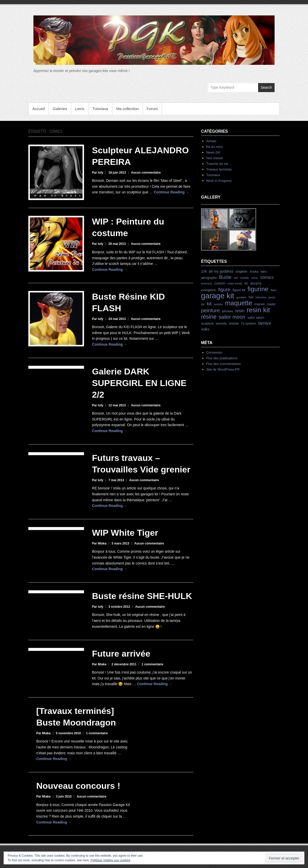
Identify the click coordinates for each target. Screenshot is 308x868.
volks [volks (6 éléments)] (205, 329)
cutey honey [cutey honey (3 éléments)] (235, 283)
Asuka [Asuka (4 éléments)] (254, 272)
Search (266, 87)
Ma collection (128, 109)
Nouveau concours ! (78, 786)
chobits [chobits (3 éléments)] (244, 278)
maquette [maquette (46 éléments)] (239, 303)
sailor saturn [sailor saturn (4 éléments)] (256, 318)
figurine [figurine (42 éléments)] (258, 289)
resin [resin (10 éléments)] (240, 311)
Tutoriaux (100, 109)
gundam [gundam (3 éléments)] (241, 297)
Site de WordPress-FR (223, 369)
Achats (211, 141)
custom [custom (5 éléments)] (220, 283)
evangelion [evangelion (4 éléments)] (209, 290)
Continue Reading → (171, 192)
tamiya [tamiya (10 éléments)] (265, 323)
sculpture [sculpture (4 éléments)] (207, 324)
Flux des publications (222, 358)
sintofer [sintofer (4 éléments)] (234, 324)
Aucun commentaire (146, 173)
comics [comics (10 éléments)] (267, 277)
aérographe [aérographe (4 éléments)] (209, 278)
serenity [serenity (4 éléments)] (221, 324)
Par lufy (98, 173)
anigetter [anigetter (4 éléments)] (242, 272)
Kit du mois (214, 147)
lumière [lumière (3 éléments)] (218, 304)
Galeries (60, 109)
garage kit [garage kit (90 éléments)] (218, 296)
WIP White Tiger (125, 533)
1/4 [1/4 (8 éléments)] (204, 271)
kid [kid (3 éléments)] (203, 304)
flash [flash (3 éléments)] (274, 290)
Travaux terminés (219, 169)
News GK (213, 152)
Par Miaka (99, 543)
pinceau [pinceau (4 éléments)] (228, 311)
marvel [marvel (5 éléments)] (260, 304)
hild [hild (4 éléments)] (251, 297)
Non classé (214, 158)
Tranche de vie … (219, 164)
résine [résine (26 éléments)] (209, 317)
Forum (152, 109)
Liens (80, 109)
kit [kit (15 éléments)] (209, 304)
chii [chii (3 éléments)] (236, 278)
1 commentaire (153, 664)
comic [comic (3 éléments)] (255, 278)
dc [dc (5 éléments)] (246, 283)
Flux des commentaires (223, 364)
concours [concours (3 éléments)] (207, 283)
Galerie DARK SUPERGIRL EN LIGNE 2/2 (139, 383)
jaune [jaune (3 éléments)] (272, 297)
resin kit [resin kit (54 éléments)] (258, 310)
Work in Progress (219, 181)
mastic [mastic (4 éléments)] (271, 304)
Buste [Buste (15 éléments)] (225, 277)
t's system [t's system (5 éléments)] (249, 323)
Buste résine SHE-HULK (142, 596)
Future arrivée (121, 654)
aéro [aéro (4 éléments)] (264, 272)
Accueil (39, 109)
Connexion (214, 352)
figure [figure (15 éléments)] (224, 289)
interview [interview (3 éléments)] (261, 297)
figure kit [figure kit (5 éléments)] (239, 290)
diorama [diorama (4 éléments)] (256, 283)
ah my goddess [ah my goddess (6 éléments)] (221, 271)
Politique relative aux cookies (110, 860)
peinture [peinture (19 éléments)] (210, 310)
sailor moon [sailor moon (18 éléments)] (232, 317)
